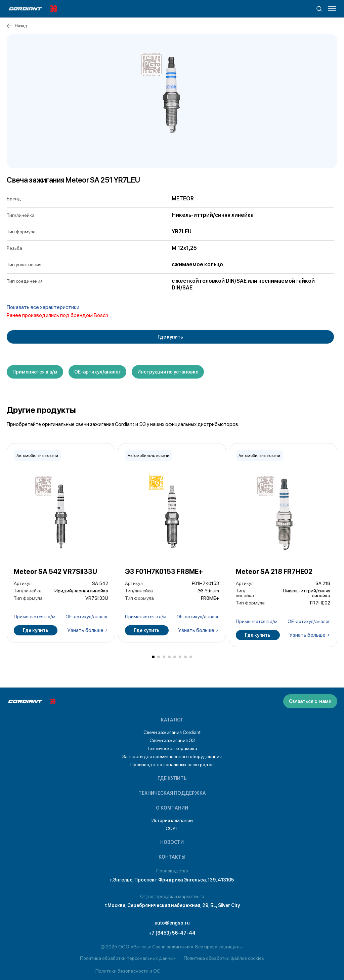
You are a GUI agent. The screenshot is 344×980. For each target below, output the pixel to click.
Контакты (172, 857)
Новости (172, 842)
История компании (172, 820)
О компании (172, 808)
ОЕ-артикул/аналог (97, 372)
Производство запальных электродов (172, 765)
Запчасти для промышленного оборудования (172, 756)
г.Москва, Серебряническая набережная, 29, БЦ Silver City (172, 905)
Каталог (172, 720)
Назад (17, 26)
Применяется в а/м (35, 372)
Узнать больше (85, 630)
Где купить (170, 337)
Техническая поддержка (172, 793)
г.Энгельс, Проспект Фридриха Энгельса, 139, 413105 (172, 880)
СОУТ (172, 828)
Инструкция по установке (168, 372)
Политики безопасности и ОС (128, 971)
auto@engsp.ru (172, 923)
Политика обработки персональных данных (128, 958)
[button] (153, 657)
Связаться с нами (310, 701)
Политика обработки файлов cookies (224, 958)
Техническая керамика (172, 748)
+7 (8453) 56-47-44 (172, 933)
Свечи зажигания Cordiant (172, 732)
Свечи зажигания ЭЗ (172, 740)
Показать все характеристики (43, 307)
